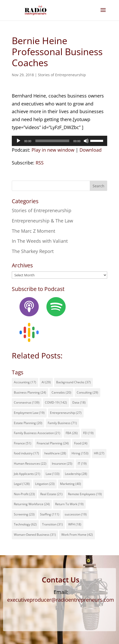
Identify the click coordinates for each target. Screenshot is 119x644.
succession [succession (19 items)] (76, 514)
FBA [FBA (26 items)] (72, 433)
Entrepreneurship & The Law (42, 221)
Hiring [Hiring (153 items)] (80, 453)
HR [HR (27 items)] (99, 453)
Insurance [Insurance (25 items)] (62, 464)
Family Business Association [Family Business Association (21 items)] (37, 433)
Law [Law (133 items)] (53, 474)
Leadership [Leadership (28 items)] (76, 474)
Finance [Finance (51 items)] (23, 443)
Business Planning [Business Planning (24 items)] (30, 392)
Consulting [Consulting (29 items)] (87, 392)
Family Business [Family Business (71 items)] (62, 423)
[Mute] (86, 141)
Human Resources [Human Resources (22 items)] (30, 464)
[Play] (18, 141)
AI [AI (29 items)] (46, 382)
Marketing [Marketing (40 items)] (71, 484)
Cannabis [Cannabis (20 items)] (61, 392)
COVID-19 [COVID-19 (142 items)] (56, 402)
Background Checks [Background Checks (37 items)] (73, 382)
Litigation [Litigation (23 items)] (45, 484)
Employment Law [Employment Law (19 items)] (29, 413)
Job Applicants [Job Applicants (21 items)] (27, 474)
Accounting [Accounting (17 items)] (25, 382)
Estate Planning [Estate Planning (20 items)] (28, 423)
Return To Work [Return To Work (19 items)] (69, 504)
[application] (59, 141)
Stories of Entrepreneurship (62, 75)
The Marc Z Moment (33, 231)
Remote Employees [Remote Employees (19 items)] (85, 494)
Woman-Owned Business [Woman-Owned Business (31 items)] (35, 535)
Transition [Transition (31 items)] (52, 524)
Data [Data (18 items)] (79, 402)
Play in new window (53, 150)
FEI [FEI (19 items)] (88, 433)
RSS (40, 163)
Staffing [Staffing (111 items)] (50, 514)
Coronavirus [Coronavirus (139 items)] (27, 402)
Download (91, 150)
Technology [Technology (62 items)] (25, 524)
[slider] (52, 141)
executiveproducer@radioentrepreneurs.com (61, 600)
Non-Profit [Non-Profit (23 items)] (24, 494)
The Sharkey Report (33, 251)
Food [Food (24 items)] (81, 443)
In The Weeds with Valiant (40, 241)
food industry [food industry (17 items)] (26, 453)
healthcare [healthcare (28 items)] (55, 453)
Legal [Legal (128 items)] (22, 484)
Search (98, 186)
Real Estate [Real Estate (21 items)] (51, 494)
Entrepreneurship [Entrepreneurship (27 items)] (66, 413)
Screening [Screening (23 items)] (24, 514)
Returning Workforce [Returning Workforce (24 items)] (32, 504)
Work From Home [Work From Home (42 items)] (77, 535)
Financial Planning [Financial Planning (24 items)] (53, 443)
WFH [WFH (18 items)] (75, 524)
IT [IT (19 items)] (82, 464)
